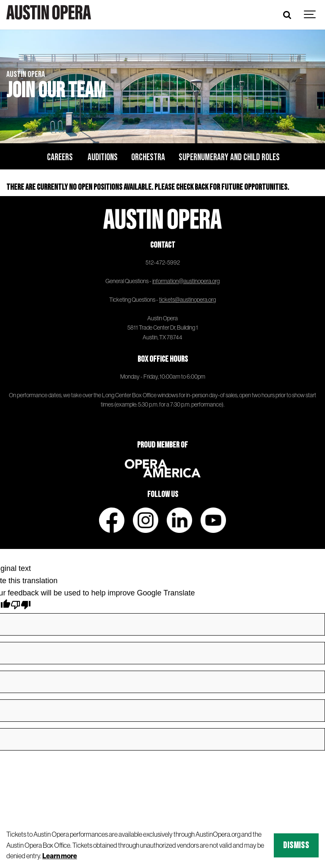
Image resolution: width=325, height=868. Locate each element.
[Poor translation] (21, 606)
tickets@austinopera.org (187, 300)
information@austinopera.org (186, 281)
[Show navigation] (310, 15)
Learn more (60, 856)
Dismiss (296, 845)
